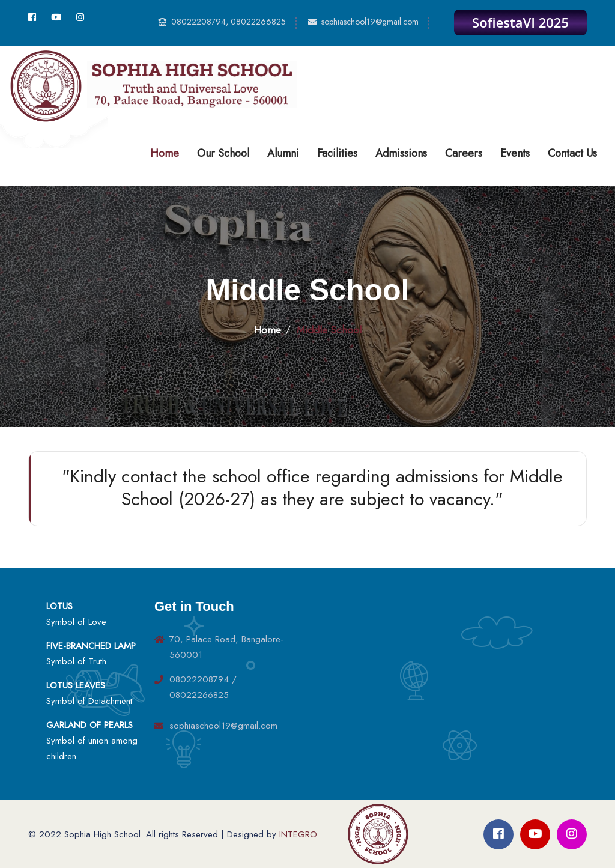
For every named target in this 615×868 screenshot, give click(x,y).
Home (165, 153)
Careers (464, 153)
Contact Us (572, 153)
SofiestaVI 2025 (520, 22)
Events (515, 153)
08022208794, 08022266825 (229, 22)
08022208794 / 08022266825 (203, 687)
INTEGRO (298, 834)
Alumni (283, 153)
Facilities (337, 153)
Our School (223, 153)
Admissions (401, 153)
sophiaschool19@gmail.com (370, 22)
